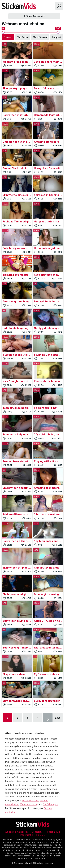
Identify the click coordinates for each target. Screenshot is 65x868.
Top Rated (23, 37)
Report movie (53, 832)
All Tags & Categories (17, 832)
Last (58, 718)
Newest (8, 37)
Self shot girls (50, 804)
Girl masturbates (30, 800)
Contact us (37, 832)
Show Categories (34, 16)
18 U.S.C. (41, 835)
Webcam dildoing (29, 804)
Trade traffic (26, 835)
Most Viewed (40, 37)
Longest (57, 37)
